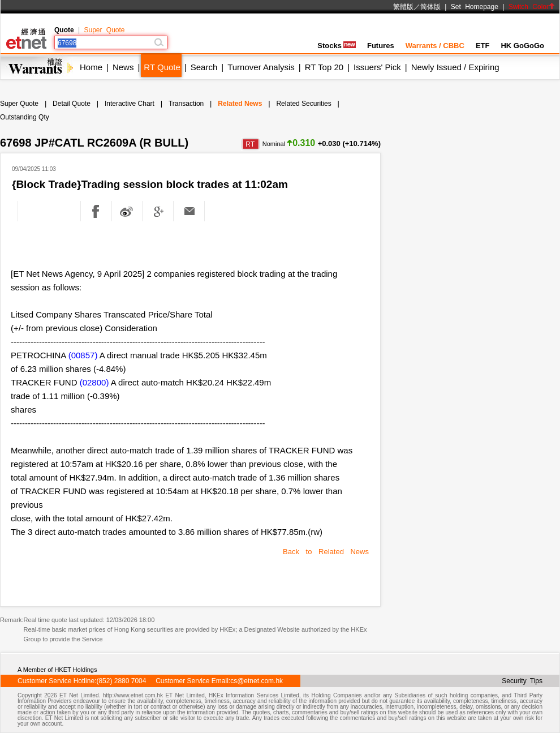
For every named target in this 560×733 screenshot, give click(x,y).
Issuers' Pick (377, 67)
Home (91, 67)
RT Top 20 (324, 67)
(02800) (94, 382)
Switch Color (532, 7)
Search (204, 67)
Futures (381, 46)
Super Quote (104, 30)
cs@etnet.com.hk (257, 681)
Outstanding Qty (25, 117)
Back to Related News (326, 552)
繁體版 (403, 7)
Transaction (186, 104)
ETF (483, 46)
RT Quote (162, 67)
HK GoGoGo (522, 46)
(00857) (83, 355)
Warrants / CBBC (435, 46)
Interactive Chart (130, 104)
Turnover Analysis (261, 67)
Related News (240, 104)
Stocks (337, 46)
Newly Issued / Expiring (455, 67)
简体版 (430, 7)
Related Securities (303, 104)
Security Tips (522, 681)
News (123, 67)
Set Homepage (475, 7)
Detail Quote (72, 104)
